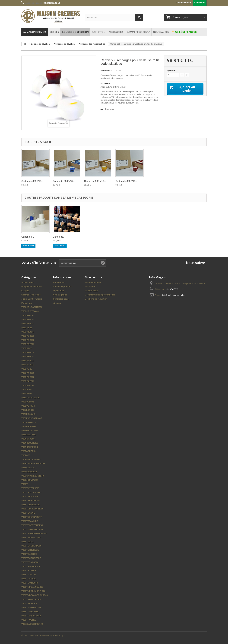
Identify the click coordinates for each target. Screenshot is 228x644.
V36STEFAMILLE (30, 521)
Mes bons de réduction (96, 299)
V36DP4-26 (27, 389)
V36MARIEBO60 (29, 426)
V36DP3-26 (27, 369)
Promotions (59, 282)
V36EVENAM (28, 402)
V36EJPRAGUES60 (31, 398)
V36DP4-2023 (28, 381)
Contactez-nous (184, 3)
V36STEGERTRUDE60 (32, 525)
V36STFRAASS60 (30, 562)
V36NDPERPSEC (30, 447)
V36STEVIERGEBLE (31, 558)
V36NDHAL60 (28, 439)
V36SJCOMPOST (30, 480)
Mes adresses (91, 291)
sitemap (57, 303)
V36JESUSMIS (28, 414)
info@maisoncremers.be (173, 295)
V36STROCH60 (29, 620)
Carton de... (59, 237)
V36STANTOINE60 (30, 488)
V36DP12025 (27, 332)
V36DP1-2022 (28, 319)
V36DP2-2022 (28, 340)
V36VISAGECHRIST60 (32, 624)
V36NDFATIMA (28, 435)
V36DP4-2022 (28, 377)
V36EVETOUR (28, 406)
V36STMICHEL (28, 579)
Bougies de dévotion (32, 287)
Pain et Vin (27, 303)
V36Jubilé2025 (28, 422)
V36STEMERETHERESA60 (34, 533)
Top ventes (58, 291)
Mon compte (93, 277)
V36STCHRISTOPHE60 (32, 509)
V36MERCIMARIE (30, 431)
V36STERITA (28, 542)
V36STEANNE (28, 513)
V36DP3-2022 (28, 361)
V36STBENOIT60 (30, 496)
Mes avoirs (90, 287)
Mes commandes (93, 282)
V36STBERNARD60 (31, 501)
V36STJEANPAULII (31, 566)
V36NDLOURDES (30, 443)
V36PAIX (26, 455)
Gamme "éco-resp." (31, 295)
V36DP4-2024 (28, 385)
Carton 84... (28, 237)
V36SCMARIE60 (29, 472)
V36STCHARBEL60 (31, 505)
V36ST (25, 484)
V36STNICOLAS (29, 603)
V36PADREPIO (28, 451)
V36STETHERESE (30, 550)
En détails (105, 83)
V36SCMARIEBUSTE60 (33, 476)
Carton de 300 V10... (32, 181)
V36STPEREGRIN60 (31, 616)
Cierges (25, 291)
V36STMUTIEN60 (30, 583)
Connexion (200, 3)
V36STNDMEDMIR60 (31, 599)
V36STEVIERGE (29, 554)
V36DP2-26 (27, 348)
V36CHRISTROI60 (30, 311)
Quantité (171, 70)
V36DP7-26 (27, 394)
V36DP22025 (27, 352)
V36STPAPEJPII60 (30, 612)
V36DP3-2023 (28, 365)
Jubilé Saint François (32, 299)
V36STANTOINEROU (31, 492)
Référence (106, 71)
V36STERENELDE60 (31, 538)
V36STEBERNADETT (32, 517)
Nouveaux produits (62, 287)
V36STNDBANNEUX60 (32, 587)
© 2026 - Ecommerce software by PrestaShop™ (43, 635)
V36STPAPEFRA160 (31, 608)
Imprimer (110, 109)
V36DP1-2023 (28, 324)
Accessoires (27, 282)
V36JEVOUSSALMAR (32, 418)
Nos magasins (60, 295)
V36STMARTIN (28, 575)
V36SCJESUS (28, 468)
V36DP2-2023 (28, 344)
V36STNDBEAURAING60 (33, 591)
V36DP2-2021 (28, 336)
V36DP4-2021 (28, 373)
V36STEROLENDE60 (31, 546)
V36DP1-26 (27, 328)
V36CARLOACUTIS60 (32, 307)
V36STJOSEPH (29, 570)
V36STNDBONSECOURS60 (35, 595)
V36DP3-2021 (28, 357)
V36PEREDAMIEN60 (31, 459)
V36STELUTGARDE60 (32, 529)
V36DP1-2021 (28, 315)
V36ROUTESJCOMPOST (33, 463)
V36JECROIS (28, 410)
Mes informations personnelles (100, 295)
